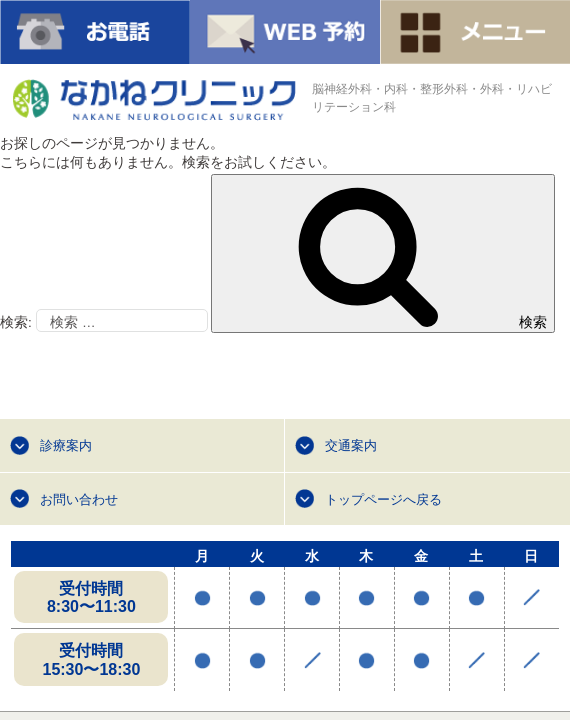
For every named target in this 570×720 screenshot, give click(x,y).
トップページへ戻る (383, 499)
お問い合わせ (79, 499)
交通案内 (351, 445)
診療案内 (66, 445)
